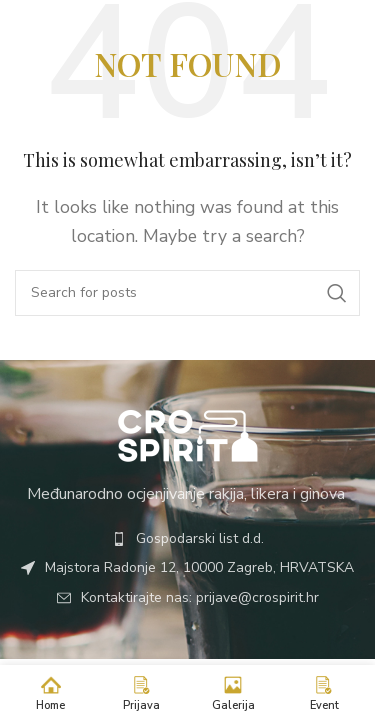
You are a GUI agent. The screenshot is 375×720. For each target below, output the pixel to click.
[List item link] (187, 539)
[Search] (187, 293)
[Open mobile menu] (339, 30)
